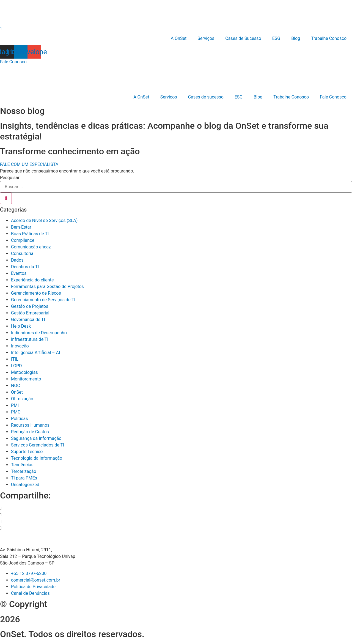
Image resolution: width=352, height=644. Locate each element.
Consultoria (22, 254)
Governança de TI (28, 320)
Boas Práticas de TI (30, 234)
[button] (176, 508)
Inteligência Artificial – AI (35, 353)
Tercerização (24, 471)
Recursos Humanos (30, 425)
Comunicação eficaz (31, 247)
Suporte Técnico (27, 452)
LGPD (16, 366)
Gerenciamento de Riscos (36, 293)
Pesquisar (10, 178)
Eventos (19, 273)
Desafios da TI (25, 267)
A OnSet (179, 38)
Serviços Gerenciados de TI (38, 445)
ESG (276, 38)
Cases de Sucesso (243, 38)
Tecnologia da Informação (37, 458)
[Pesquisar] (6, 198)
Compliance (23, 240)
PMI (15, 405)
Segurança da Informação (36, 438)
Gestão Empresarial (30, 313)
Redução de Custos (30, 432)
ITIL (15, 359)
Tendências (22, 465)
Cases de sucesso (206, 97)
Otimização (22, 399)
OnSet (17, 392)
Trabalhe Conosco (329, 38)
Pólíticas (19, 419)
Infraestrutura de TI (30, 339)
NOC (16, 386)
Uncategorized (25, 485)
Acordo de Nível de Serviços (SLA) (44, 220)
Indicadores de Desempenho (39, 333)
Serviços (206, 38)
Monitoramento (26, 379)
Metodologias (24, 372)
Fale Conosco (333, 97)
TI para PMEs (24, 478)
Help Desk (21, 326)
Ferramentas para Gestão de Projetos (47, 287)
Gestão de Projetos (30, 306)
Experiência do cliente (32, 280)
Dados (17, 260)
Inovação (20, 346)
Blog (296, 38)
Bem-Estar (21, 227)
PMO (16, 412)
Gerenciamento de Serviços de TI (43, 300)
